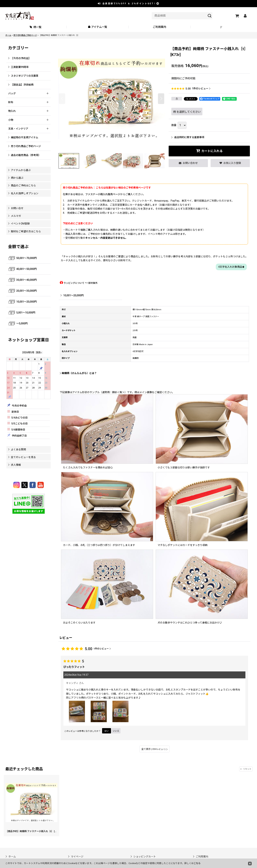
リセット (246, 769)
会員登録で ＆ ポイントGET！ (129, 4)
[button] (222, 27)
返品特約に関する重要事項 (188, 137)
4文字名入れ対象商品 (231, 267)
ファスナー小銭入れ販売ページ (103, 194)
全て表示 (154, 749)
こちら (197, 863)
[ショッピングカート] (237, 16)
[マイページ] (245, 16)
